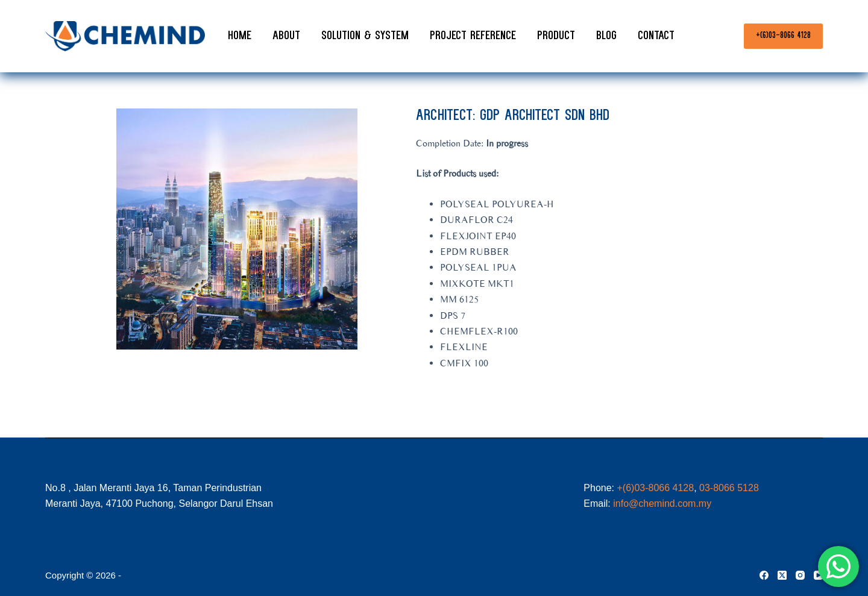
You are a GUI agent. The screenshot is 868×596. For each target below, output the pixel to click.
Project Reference (473, 36)
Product (556, 36)
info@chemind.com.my (662, 503)
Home (240, 36)
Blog (606, 36)
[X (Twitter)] (782, 575)
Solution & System (365, 36)
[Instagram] (800, 575)
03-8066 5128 (729, 488)
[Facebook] (764, 575)
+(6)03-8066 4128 (783, 36)
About (286, 36)
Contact (656, 36)
